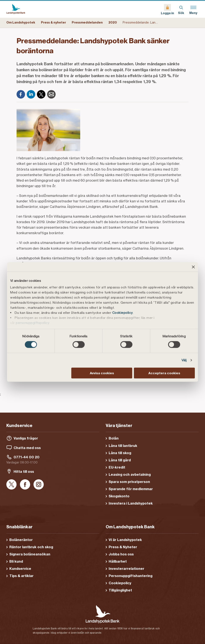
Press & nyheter (53, 22)
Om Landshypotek (21, 22)
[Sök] (181, 9)
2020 (113, 22)
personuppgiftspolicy (32, 323)
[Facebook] (21, 94)
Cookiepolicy (123, 313)
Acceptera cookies (164, 373)
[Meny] (193, 9)
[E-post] (51, 94)
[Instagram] (39, 485)
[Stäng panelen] (193, 267)
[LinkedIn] (31, 94)
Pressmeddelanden (87, 22)
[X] (41, 94)
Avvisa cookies (102, 373)
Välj (184, 360)
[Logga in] (167, 9)
